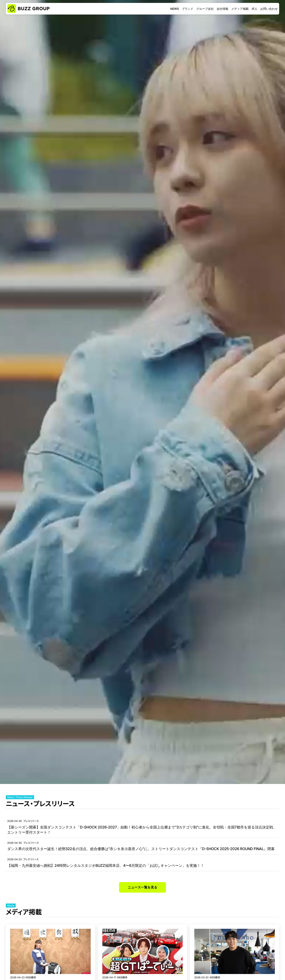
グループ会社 (205, 9)
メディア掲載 (240, 9)
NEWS (175, 9)
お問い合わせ (269, 9)
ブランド (188, 9)
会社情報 (222, 9)
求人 (254, 9)
